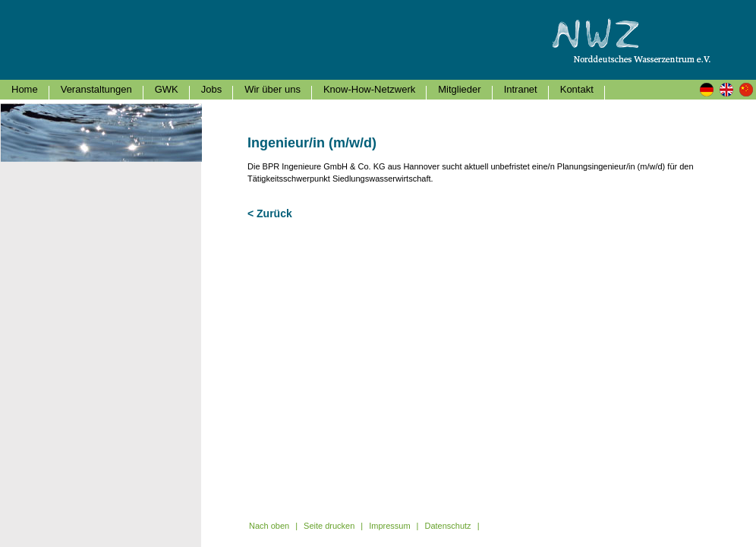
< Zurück (270, 213)
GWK (167, 89)
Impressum (389, 526)
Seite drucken (329, 526)
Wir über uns (272, 89)
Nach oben (269, 526)
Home (25, 89)
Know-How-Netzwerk (369, 89)
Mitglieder (459, 89)
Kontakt (577, 89)
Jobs (211, 89)
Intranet (521, 89)
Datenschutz (447, 526)
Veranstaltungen (96, 89)
